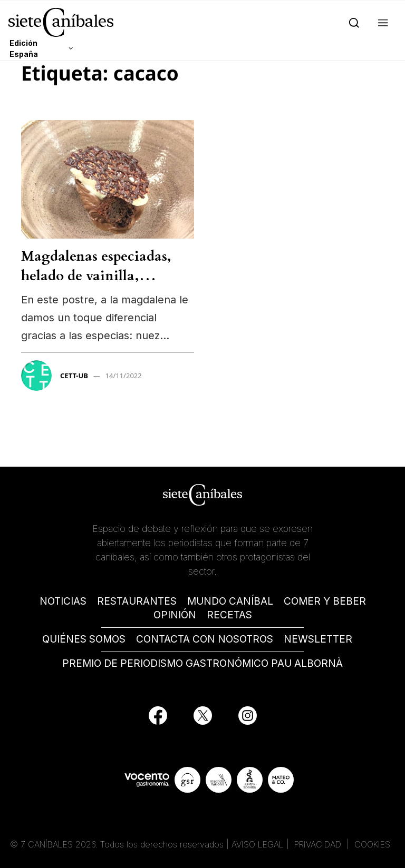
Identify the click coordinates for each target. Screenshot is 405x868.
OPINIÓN (175, 615)
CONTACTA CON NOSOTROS (205, 639)
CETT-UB (74, 376)
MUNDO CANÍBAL (230, 601)
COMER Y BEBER (325, 601)
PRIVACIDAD (319, 844)
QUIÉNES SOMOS (84, 639)
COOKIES (372, 844)
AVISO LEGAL (258, 844)
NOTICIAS (63, 601)
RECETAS (229, 615)
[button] (381, 22)
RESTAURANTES (137, 601)
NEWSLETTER (318, 639)
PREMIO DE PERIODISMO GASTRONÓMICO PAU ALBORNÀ (202, 663)
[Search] (352, 22)
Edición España (24, 48)
